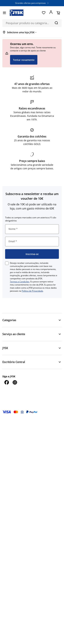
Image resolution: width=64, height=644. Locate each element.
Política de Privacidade (32, 291)
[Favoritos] (44, 13)
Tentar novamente (24, 60)
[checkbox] (7, 263)
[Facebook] (6, 382)
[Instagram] (15, 382)
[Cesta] (58, 13)
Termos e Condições (20, 282)
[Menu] (4, 13)
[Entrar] (51, 13)
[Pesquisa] (56, 23)
